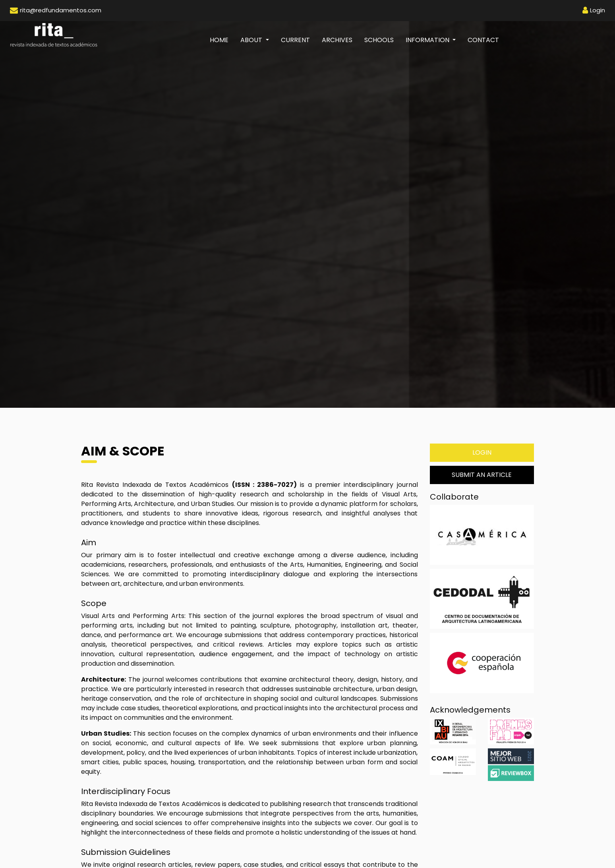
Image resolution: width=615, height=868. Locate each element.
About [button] (252, 40)
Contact (483, 40)
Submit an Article (482, 475)
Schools (379, 40)
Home (222, 40)
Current (295, 40)
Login (482, 452)
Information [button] (428, 40)
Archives (337, 40)
